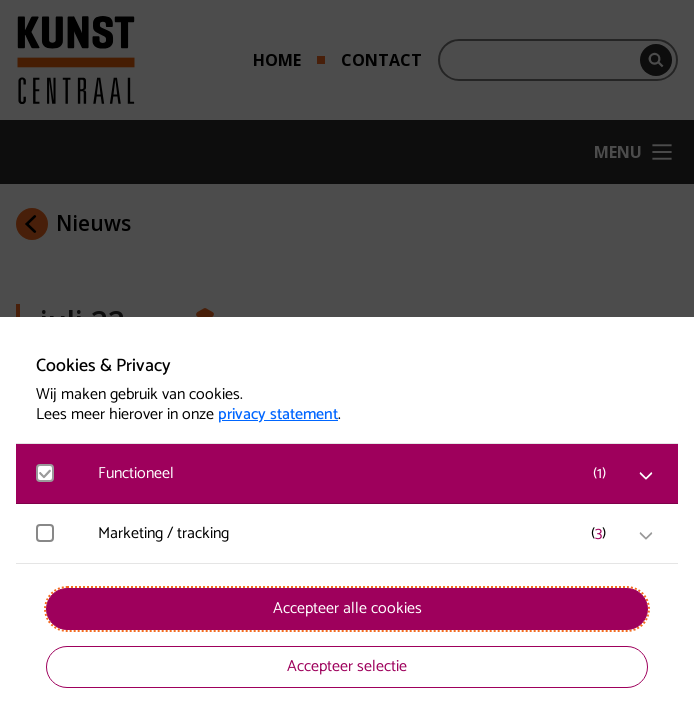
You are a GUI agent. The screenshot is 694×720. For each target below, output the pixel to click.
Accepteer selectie (347, 666)
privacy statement (278, 415)
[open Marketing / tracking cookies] (646, 536)
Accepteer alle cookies (347, 608)
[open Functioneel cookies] (646, 476)
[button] (357, 473)
